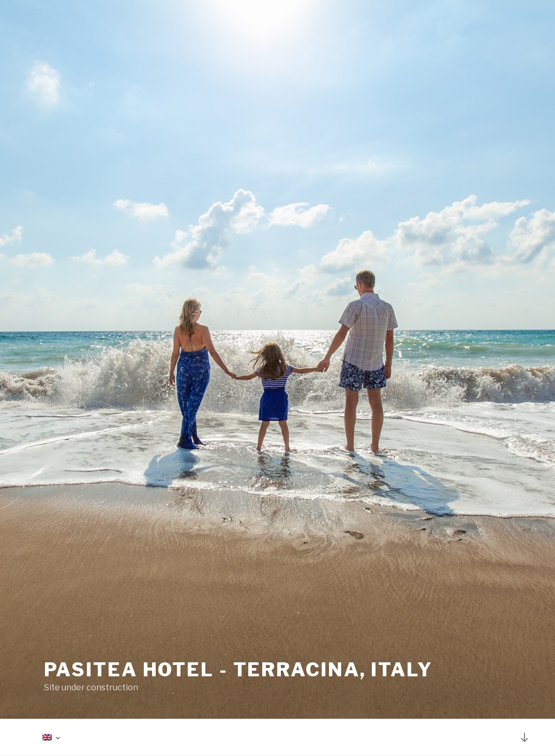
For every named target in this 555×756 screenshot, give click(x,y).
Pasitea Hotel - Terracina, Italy (238, 670)
